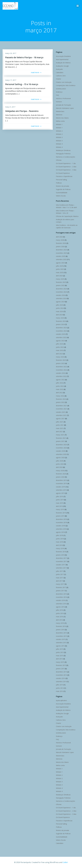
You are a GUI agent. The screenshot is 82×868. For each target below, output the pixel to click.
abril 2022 (59, 393)
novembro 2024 (61, 292)
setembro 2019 (61, 490)
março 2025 (60, 279)
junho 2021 (60, 425)
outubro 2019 (61, 487)
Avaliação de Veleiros (63, 63)
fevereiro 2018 (61, 552)
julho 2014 (60, 685)
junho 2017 (60, 574)
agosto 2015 (60, 646)
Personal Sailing (61, 180)
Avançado (59, 69)
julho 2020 (60, 461)
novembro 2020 (61, 448)
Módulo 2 (59, 131)
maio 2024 (60, 311)
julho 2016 (60, 610)
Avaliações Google (62, 66)
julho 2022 (60, 383)
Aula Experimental (62, 59)
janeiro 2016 (60, 630)
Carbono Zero (61, 76)
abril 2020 (59, 467)
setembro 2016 (61, 604)
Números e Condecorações (66, 157)
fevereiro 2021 (61, 438)
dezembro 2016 (61, 594)
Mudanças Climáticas (63, 150)
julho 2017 (60, 571)
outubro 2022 (61, 373)
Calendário (60, 72)
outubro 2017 (61, 565)
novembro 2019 (61, 483)
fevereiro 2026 (61, 243)
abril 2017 (59, 581)
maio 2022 (60, 389)
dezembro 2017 (61, 558)
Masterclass (60, 111)
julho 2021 (60, 422)
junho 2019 (60, 500)
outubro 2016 (61, 600)
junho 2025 (60, 269)
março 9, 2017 (10, 107)
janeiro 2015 (60, 669)
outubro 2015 (61, 639)
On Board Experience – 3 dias (66, 170)
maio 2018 (60, 542)
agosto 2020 (60, 458)
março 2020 (60, 471)
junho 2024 (60, 308)
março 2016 (60, 623)
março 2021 (60, 435)
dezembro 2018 (61, 519)
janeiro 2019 (60, 516)
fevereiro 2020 (61, 474)
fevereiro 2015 (61, 665)
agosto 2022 (60, 380)
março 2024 (60, 318)
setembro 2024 (61, 298)
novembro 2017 (61, 561)
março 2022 (60, 396)
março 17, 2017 (11, 80)
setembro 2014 (61, 682)
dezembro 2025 (61, 250)
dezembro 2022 (61, 367)
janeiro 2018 (60, 555)
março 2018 (60, 548)
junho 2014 (60, 688)
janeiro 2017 (60, 591)
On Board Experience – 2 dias (66, 167)
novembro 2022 (61, 370)
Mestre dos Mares (62, 118)
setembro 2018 (61, 529)
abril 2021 (59, 432)
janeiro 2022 (60, 402)
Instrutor (59, 102)
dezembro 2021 (61, 406)
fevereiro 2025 (61, 282)
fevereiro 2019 (61, 513)
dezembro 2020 (61, 445)
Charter (59, 79)
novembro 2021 (61, 409)
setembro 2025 (61, 259)
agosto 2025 (60, 263)
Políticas (59, 183)
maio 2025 (60, 272)
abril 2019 (59, 506)
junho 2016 (60, 613)
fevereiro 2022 (61, 399)
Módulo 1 (59, 124)
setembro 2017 (61, 568)
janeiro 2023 (60, 363)
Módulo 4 (59, 144)
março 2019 (60, 509)
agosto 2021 (60, 419)
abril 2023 (59, 354)
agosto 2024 (60, 302)
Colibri (65, 862)
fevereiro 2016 (61, 626)
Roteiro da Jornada (62, 186)
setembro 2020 (61, 454)
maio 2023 (60, 350)
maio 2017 (60, 578)
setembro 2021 (61, 415)
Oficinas (59, 160)
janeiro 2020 (60, 477)
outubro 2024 (61, 295)
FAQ (57, 95)
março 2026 (60, 240)
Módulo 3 (59, 137)
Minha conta (60, 121)
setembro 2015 (61, 643)
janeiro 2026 (60, 247)
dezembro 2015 (61, 633)
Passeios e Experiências (64, 176)
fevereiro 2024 (61, 321)
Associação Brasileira (63, 56)
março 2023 (60, 357)
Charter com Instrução (64, 82)
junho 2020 (60, 464)
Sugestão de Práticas (63, 189)
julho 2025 (60, 266)
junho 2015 (60, 652)
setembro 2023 (61, 337)
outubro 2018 (61, 526)
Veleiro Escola (61, 196)
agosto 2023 (60, 341)
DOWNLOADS (61, 89)
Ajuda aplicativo (61, 700)
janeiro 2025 (60, 285)
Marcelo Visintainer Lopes (65, 108)
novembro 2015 (61, 636)
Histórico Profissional (63, 98)
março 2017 (60, 584)
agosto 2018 (60, 532)
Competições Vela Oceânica (66, 85)
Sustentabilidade (62, 193)
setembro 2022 (61, 376)
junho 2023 (60, 347)
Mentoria (59, 115)
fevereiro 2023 (61, 360)
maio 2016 (60, 617)
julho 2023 (60, 344)
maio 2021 (60, 428)
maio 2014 (60, 691)
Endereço (59, 92)
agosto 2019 (60, 493)
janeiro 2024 (60, 324)
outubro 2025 (61, 256)
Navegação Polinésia (63, 154)
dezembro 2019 (61, 480)
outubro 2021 (61, 412)
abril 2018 (59, 545)
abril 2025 (59, 276)
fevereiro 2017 (61, 587)
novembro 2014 (61, 675)
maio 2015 (60, 656)
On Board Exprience (63, 173)
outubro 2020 (61, 451)
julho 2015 (60, 649)
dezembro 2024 (61, 289)
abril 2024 (59, 315)
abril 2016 (59, 620)
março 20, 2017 (11, 53)
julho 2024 (60, 305)
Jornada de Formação (63, 105)
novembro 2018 (61, 522)
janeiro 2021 (60, 441)
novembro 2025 (61, 253)
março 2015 (60, 662)
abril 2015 (59, 659)
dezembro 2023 (61, 328)
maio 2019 (60, 503)
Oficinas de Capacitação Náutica (67, 216)
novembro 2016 (61, 597)
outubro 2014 (61, 678)
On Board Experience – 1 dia (66, 163)
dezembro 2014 (61, 672)
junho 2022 (60, 386)
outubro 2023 (61, 334)
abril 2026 (59, 237)
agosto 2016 (60, 607)
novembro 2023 (61, 331)
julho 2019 (60, 496)
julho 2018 (60, 535)
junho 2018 (60, 539)
